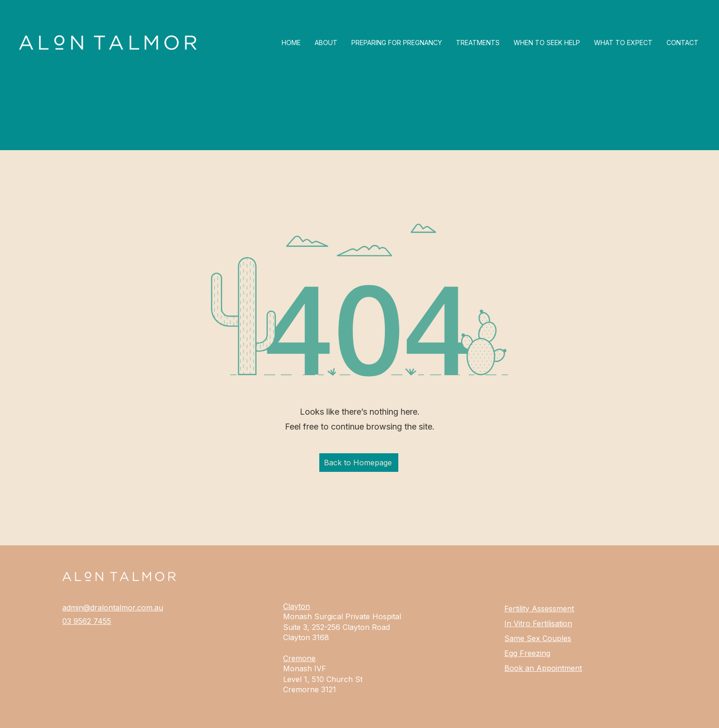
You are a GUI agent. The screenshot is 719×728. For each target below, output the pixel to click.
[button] (397, 43)
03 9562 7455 (87, 621)
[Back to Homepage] (359, 463)
